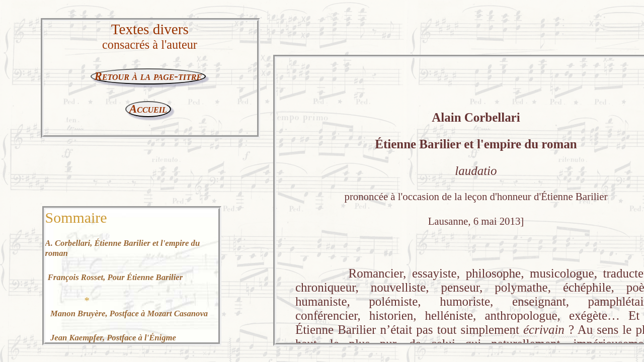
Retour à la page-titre (148, 76)
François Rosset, (115, 277)
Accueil (148, 109)
